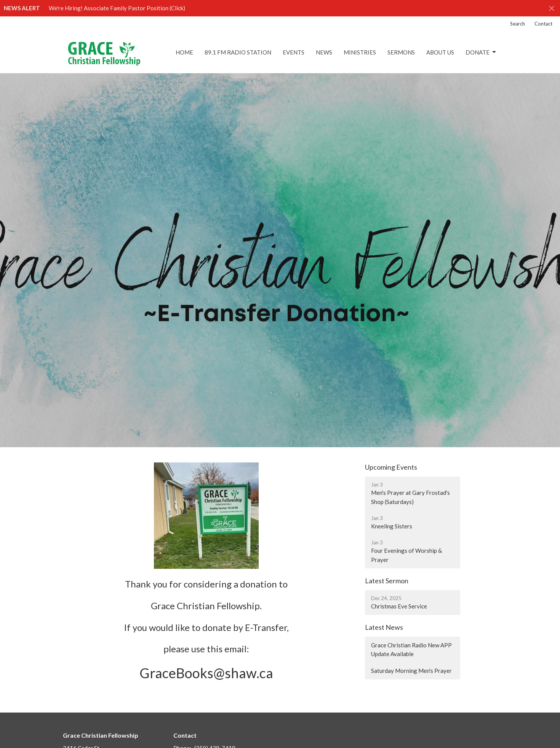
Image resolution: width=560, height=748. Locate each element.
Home (184, 52)
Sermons (401, 52)
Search (518, 24)
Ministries (360, 52)
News (324, 52)
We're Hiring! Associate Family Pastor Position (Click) (117, 8)
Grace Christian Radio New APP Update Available (411, 649)
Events (294, 52)
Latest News (384, 627)
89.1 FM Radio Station (238, 52)
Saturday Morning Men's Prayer (411, 671)
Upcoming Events (391, 467)
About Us (440, 52)
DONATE (481, 52)
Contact (543, 24)
